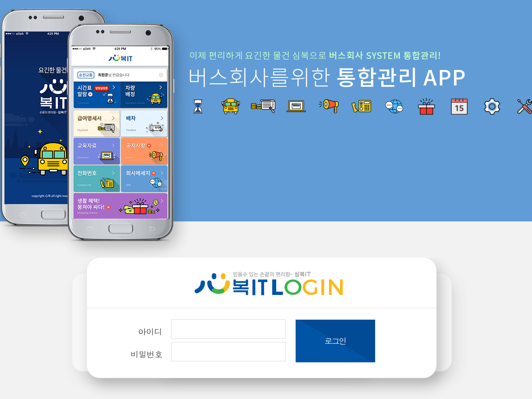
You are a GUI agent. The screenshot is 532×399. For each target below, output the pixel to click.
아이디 (150, 331)
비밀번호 (147, 354)
